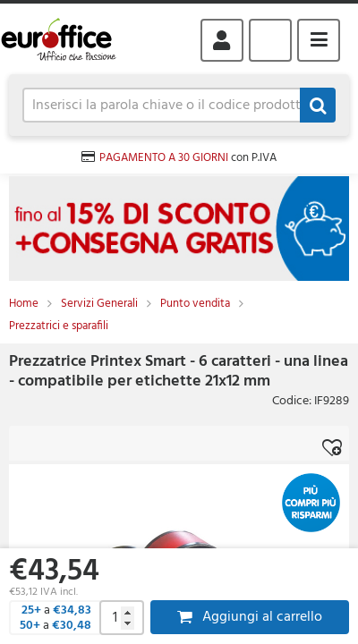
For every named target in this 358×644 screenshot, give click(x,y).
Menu (319, 40)
